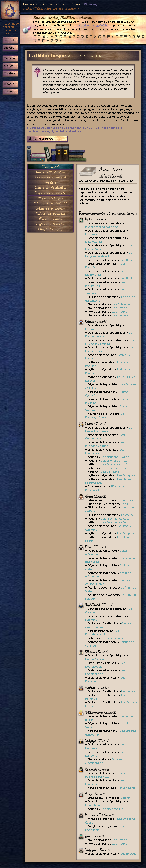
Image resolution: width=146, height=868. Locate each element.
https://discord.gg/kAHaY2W (93, 25)
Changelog (91, 4)
